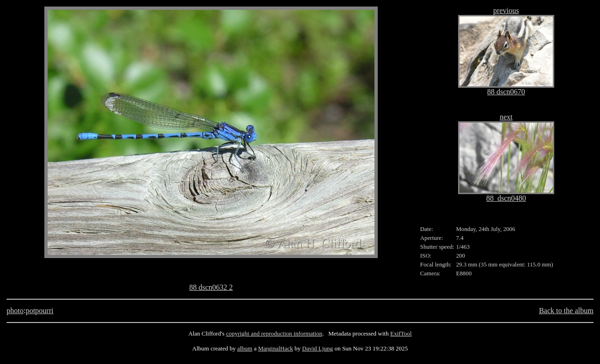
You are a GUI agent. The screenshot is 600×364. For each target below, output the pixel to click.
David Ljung (318, 348)
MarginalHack (276, 348)
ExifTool (401, 333)
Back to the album (566, 311)
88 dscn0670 (506, 92)
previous (506, 10)
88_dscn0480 (506, 198)
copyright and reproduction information (274, 333)
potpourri (40, 311)
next (506, 117)
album (245, 348)
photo (15, 311)
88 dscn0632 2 (211, 287)
